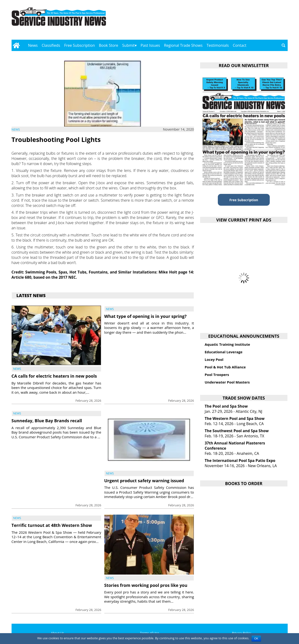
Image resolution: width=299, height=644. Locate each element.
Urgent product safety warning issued (144, 481)
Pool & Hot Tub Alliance (225, 367)
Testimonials (218, 45)
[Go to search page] (283, 45)
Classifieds (51, 45)
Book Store (109, 45)
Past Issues (150, 45)
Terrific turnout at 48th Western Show (52, 525)
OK (256, 639)
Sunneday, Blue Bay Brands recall (47, 421)
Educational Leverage (223, 352)
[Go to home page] (16, 45)
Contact (239, 45)
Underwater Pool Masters (227, 382)
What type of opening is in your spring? (145, 316)
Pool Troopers (217, 375)
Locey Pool (214, 359)
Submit (128, 45)
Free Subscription (80, 45)
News (33, 45)
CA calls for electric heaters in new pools (54, 376)
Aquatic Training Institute (227, 344)
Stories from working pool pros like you (146, 585)
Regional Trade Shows (183, 45)
